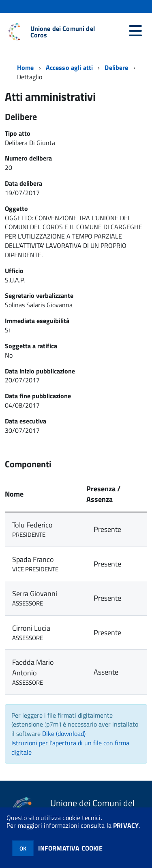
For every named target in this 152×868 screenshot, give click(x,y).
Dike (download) (64, 733)
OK (23, 848)
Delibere (116, 67)
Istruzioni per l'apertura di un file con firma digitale (70, 748)
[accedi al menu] (135, 31)
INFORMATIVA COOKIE (71, 848)
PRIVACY (126, 825)
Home (26, 67)
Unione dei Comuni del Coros (63, 32)
